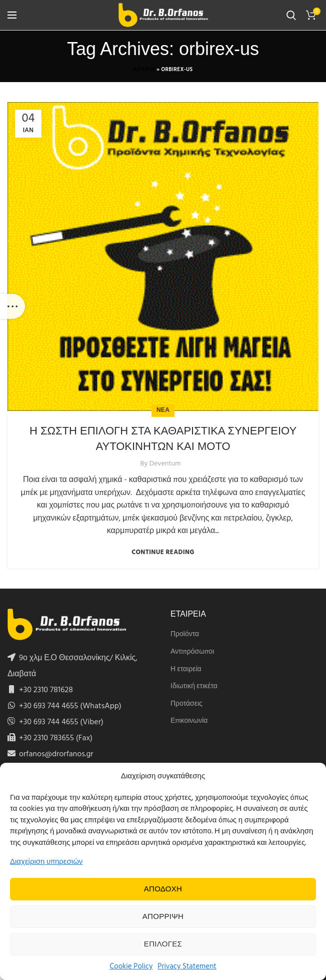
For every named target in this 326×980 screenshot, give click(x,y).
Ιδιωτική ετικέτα (194, 687)
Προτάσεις (186, 704)
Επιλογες (163, 944)
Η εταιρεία (186, 670)
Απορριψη (163, 917)
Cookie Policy (131, 966)
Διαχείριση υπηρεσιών (46, 862)
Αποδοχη (163, 889)
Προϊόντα (185, 635)
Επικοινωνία (189, 721)
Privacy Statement (187, 966)
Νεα (163, 410)
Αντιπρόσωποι (192, 652)
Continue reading (163, 552)
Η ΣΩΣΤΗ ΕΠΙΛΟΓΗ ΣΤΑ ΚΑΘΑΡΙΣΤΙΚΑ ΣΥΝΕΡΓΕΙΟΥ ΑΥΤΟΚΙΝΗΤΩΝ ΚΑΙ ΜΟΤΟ (163, 438)
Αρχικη (144, 70)
